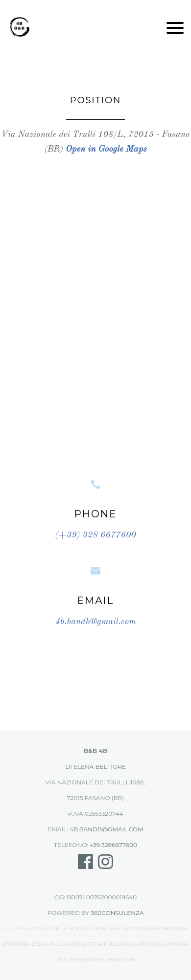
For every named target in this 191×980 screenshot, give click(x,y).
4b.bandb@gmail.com (95, 622)
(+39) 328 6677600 (95, 535)
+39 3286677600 (113, 845)
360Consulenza (117, 913)
